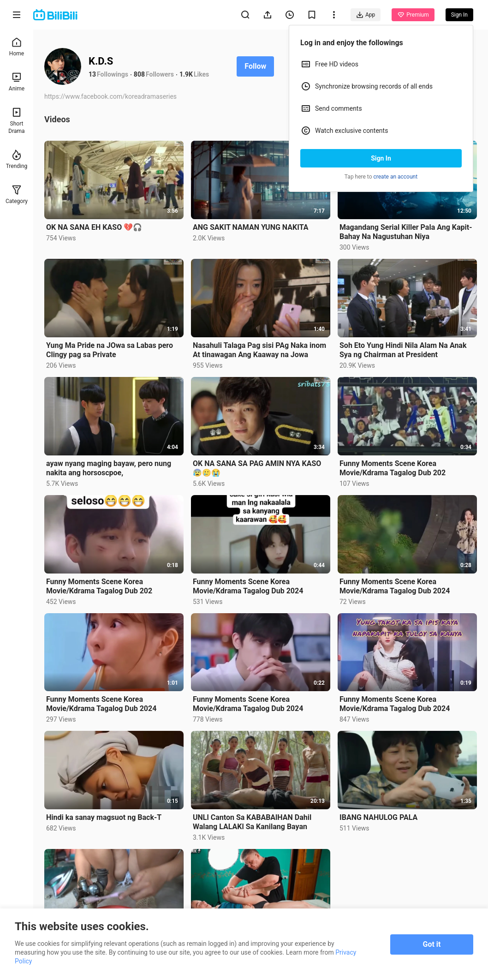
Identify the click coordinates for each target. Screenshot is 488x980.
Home (17, 47)
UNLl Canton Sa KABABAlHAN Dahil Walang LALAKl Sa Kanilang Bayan (252, 822)
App (366, 15)
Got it (432, 944)
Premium (413, 15)
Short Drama (16, 121)
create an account (396, 177)
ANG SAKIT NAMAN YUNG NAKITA (250, 227)
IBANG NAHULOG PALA (378, 817)
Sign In (381, 158)
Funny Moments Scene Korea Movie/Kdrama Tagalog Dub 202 (393, 468)
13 (92, 74)
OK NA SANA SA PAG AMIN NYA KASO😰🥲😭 (257, 468)
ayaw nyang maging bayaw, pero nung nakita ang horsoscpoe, (109, 468)
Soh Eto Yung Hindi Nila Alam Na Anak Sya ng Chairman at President (403, 350)
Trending (17, 159)
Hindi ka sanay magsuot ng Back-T (104, 817)
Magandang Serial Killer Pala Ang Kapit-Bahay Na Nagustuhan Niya (406, 232)
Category (17, 194)
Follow (255, 66)
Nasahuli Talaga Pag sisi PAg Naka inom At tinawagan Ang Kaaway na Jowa (259, 350)
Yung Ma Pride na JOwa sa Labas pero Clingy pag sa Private (110, 350)
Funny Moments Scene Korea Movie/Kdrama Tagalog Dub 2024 (248, 586)
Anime (17, 82)
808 (139, 74)
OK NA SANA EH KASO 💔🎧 (94, 227)
